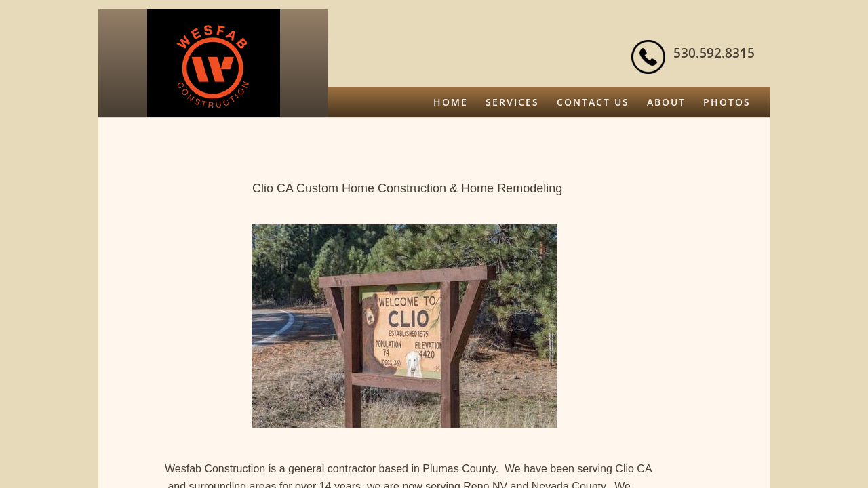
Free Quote (715, 133)
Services (512, 102)
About (666, 102)
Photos (727, 102)
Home (451, 102)
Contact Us (593, 102)
